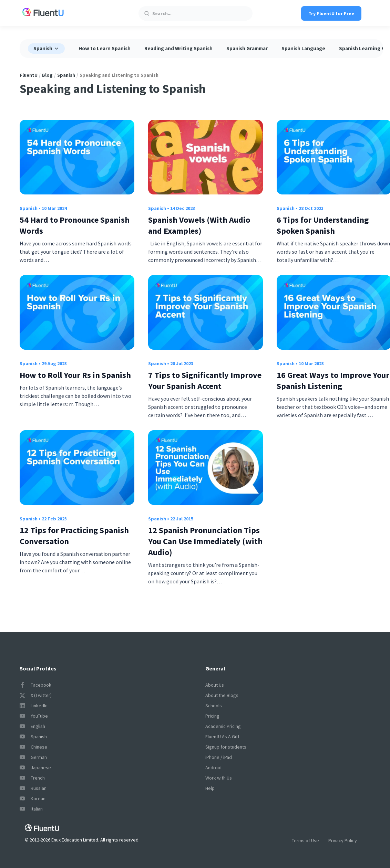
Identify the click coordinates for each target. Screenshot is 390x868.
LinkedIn (34, 706)
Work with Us (219, 778)
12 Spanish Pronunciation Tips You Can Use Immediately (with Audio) (205, 541)
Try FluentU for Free (331, 13)
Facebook (35, 685)
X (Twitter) (36, 695)
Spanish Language (303, 48)
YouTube (34, 716)
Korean (33, 798)
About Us (215, 685)
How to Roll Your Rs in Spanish (75, 375)
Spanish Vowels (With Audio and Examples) (199, 225)
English (32, 726)
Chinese (33, 747)
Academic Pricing (223, 726)
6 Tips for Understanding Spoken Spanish (323, 225)
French (32, 778)
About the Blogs (222, 695)
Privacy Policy (343, 840)
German (33, 757)
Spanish (66, 75)
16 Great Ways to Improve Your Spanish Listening (333, 380)
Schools (214, 706)
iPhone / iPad (219, 757)
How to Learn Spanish (105, 48)
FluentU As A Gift (222, 737)
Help (210, 788)
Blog (47, 75)
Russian (33, 788)
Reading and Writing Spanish (178, 48)
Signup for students (226, 747)
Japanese (35, 768)
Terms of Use (305, 840)
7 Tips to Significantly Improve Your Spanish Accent (205, 380)
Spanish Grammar (247, 48)
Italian (31, 809)
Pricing (212, 716)
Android (213, 768)
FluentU (29, 75)
